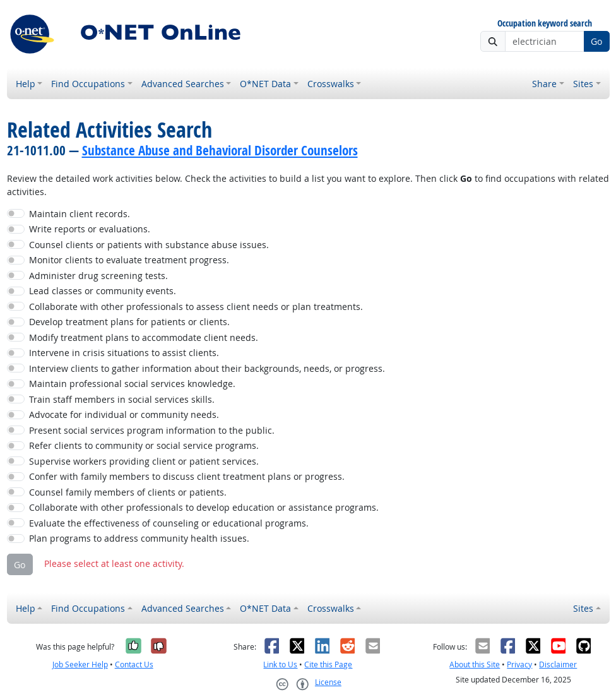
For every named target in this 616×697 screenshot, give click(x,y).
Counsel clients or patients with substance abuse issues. (149, 245)
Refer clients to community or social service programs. (144, 445)
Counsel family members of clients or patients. (128, 492)
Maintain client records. (80, 214)
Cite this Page (328, 664)
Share (544, 84)
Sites (583, 84)
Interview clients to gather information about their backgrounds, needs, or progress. (207, 368)
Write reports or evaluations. (90, 229)
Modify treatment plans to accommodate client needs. (144, 337)
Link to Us (280, 664)
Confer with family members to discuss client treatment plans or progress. (187, 476)
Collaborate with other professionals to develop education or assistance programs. (204, 507)
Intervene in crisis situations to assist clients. (124, 353)
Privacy (519, 664)
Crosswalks (331, 84)
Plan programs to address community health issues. (139, 538)
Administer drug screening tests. (98, 276)
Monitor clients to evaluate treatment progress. (129, 260)
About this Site (475, 664)
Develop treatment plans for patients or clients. (129, 322)
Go (596, 41)
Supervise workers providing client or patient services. (144, 461)
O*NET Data (265, 84)
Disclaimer (558, 664)
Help (26, 84)
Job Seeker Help (80, 664)
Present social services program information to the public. (152, 430)
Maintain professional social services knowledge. (132, 384)
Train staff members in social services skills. (122, 399)
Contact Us (134, 664)
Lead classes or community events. (103, 291)
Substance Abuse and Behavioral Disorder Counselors (220, 150)
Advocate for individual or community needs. (124, 414)
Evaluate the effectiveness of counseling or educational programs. (169, 523)
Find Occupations (88, 84)
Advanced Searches (183, 84)
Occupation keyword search (545, 24)
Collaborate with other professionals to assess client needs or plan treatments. (196, 307)
